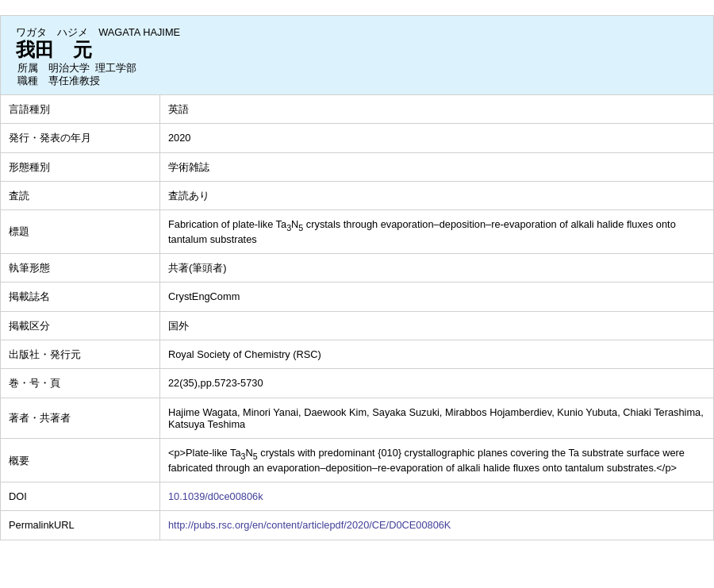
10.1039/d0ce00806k (216, 496)
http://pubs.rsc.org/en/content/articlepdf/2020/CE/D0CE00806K (309, 525)
